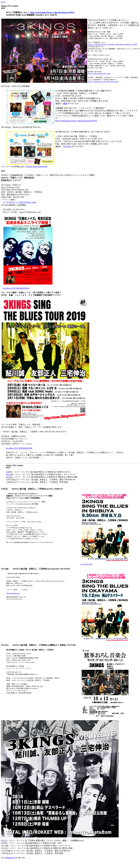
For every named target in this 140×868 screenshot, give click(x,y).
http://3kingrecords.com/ (99, 77)
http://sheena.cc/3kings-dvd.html (103, 86)
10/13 (8, 482)
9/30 (8, 477)
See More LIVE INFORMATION (16, 293)
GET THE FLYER (86, 569)
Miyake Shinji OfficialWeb (37, 171)
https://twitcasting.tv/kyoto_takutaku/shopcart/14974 (52, 12)
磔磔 (65, 108)
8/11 (3, 845)
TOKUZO (67, 151)
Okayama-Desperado (13, 598)
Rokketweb (10, 862)
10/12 (8, 479)
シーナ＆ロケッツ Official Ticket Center (20, 207)
